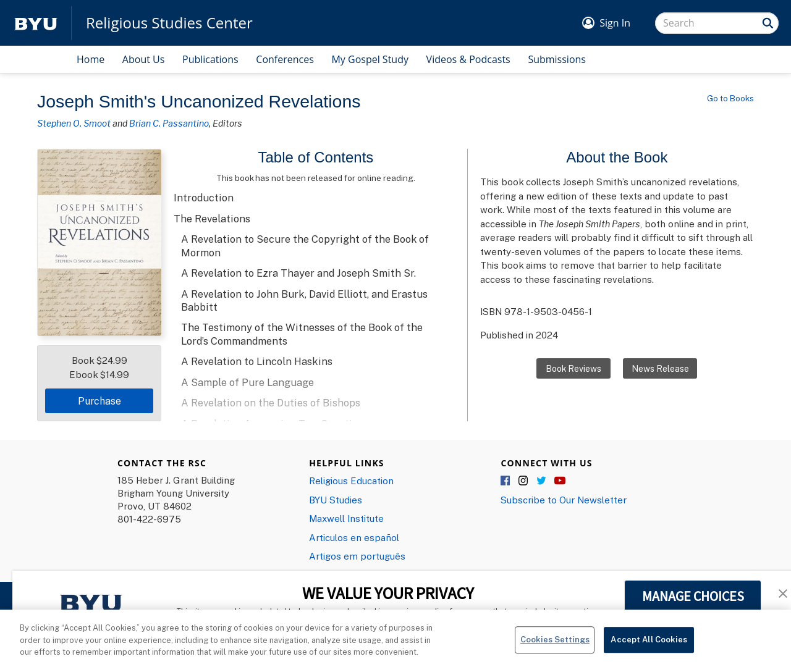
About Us (144, 59)
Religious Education (351, 481)
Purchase (99, 401)
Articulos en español (354, 537)
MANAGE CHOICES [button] (693, 596)
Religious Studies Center (169, 23)
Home (91, 59)
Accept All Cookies (649, 649)
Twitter (542, 481)
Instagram (524, 481)
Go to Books (730, 98)
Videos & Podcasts (468, 59)
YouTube (560, 481)
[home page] (36, 23)
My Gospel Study (370, 59)
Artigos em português (357, 556)
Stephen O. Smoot (74, 123)
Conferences (285, 59)
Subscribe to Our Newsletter (564, 500)
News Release (660, 368)
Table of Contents (316, 157)
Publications (210, 59)
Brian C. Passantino (169, 123)
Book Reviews (573, 368)
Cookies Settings (555, 649)
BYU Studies (336, 500)
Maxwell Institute (346, 518)
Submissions (557, 59)
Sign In (615, 23)
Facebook (506, 481)
